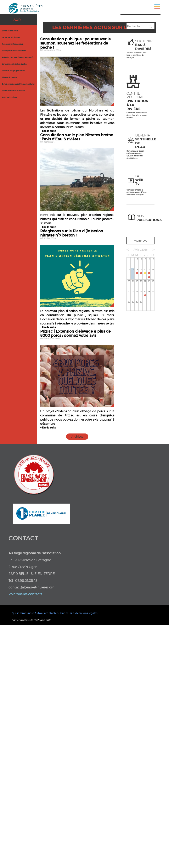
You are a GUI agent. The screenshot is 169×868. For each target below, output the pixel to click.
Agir (17, 20)
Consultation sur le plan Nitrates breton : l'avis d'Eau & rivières (77, 138)
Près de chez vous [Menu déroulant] (18, 57)
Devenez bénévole (10, 31)
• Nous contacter (47, 613)
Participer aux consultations (14, 51)
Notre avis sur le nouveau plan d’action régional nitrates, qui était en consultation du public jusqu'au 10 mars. (77, 219)
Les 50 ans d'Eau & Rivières (13, 91)
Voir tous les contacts (25, 594)
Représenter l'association (13, 44)
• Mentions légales (86, 613)
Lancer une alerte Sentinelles (14, 64)
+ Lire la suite (48, 131)
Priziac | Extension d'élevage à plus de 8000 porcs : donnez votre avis (77, 334)
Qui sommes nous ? (24, 613)
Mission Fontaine (9, 77)
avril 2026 (140, 250)
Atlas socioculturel (10, 97)
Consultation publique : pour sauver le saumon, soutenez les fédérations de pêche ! (77, 44)
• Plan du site (66, 613)
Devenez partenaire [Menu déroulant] (18, 84)
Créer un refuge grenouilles (13, 71)
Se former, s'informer (11, 37)
